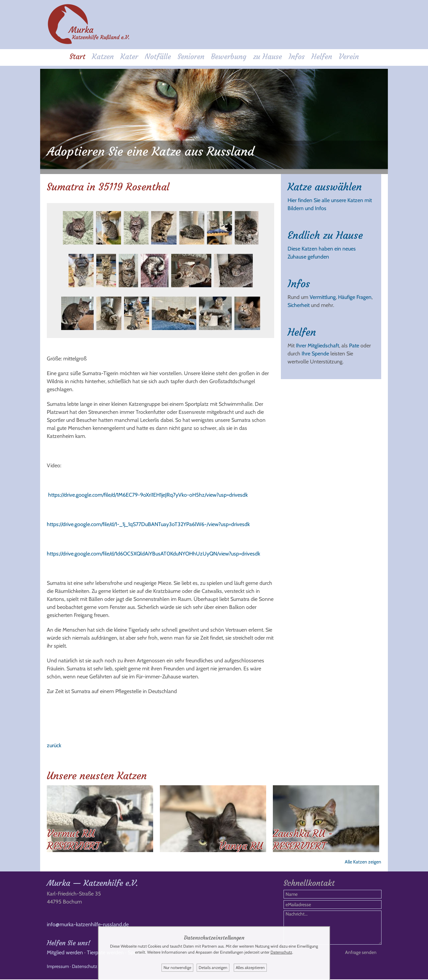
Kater (129, 57)
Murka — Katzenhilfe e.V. (92, 884)
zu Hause (267, 57)
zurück (54, 743)
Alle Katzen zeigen (363, 859)
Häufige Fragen (355, 294)
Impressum (58, 967)
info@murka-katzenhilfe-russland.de (88, 925)
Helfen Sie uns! (69, 943)
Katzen (103, 57)
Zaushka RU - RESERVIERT (303, 837)
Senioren (191, 57)
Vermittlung (323, 294)
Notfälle (158, 57)
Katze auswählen (325, 184)
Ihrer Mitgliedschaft (317, 343)
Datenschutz (85, 967)
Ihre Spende (315, 351)
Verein (349, 57)
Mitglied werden (65, 953)
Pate (354, 343)
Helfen (322, 57)
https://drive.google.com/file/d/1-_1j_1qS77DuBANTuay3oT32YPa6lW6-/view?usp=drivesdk (148, 522)
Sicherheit (299, 302)
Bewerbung (229, 57)
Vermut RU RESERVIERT (73, 837)
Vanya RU (241, 843)
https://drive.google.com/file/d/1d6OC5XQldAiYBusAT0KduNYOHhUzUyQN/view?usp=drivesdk (153, 551)
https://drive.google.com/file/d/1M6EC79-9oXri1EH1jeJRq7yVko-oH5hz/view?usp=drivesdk (148, 492)
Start (77, 57)
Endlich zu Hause (325, 233)
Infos (297, 57)
